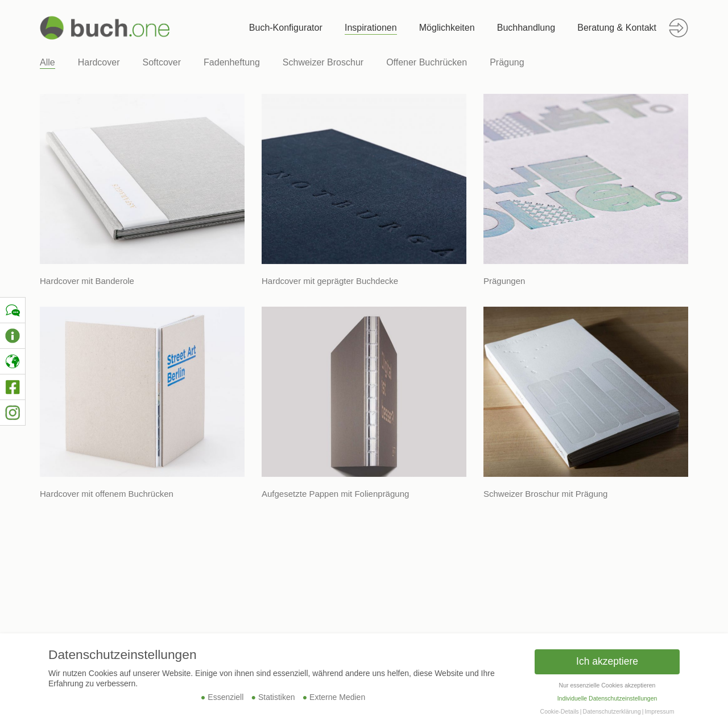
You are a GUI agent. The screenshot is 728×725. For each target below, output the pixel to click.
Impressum (659, 711)
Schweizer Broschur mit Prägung (545, 494)
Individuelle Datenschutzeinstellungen (607, 698)
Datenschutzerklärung (612, 711)
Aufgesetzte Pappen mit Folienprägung (335, 494)
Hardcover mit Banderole (87, 281)
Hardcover (99, 62)
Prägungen (504, 281)
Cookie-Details (560, 711)
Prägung (507, 62)
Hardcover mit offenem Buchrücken (107, 494)
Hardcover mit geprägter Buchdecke (330, 281)
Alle (47, 62)
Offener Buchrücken (427, 62)
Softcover (162, 62)
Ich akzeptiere (607, 661)
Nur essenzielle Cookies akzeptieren (607, 685)
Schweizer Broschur (323, 62)
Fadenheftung (232, 62)
